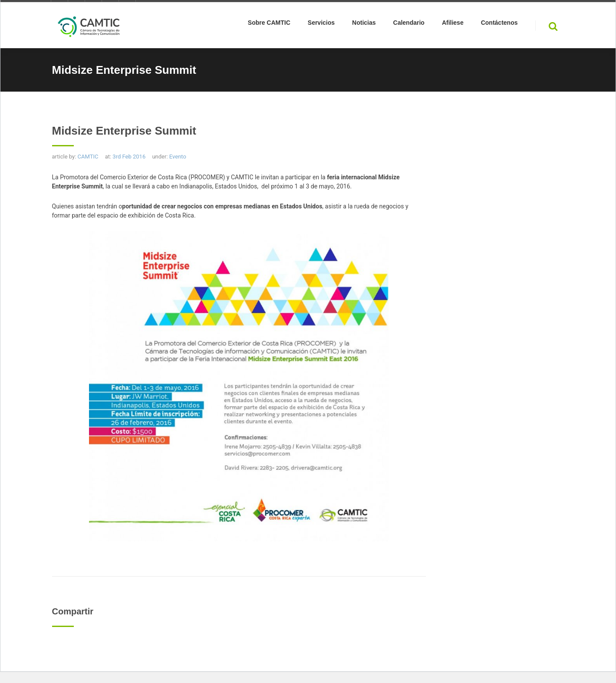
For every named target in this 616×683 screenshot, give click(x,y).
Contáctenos (499, 24)
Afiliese (453, 24)
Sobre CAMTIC (269, 24)
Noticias (364, 24)
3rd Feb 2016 (129, 157)
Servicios (321, 24)
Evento (178, 157)
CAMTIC (88, 157)
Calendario (409, 24)
